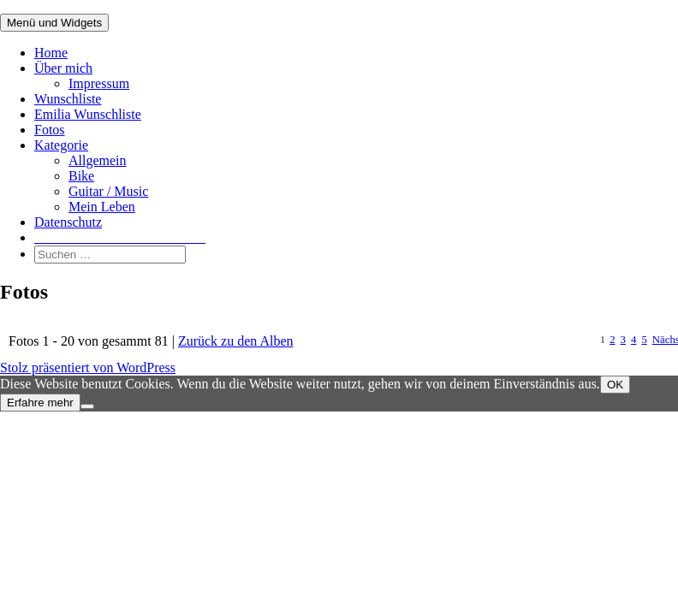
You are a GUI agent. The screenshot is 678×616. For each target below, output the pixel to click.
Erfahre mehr (40, 403)
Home (51, 53)
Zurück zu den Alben (236, 341)
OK (615, 385)
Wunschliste (68, 99)
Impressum (99, 83)
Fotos (50, 130)
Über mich (63, 68)
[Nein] (87, 406)
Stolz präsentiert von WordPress (88, 367)
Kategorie (61, 145)
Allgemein (98, 160)
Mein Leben (102, 207)
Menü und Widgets (54, 23)
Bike (81, 176)
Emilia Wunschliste (88, 114)
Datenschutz (68, 222)
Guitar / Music (108, 191)
